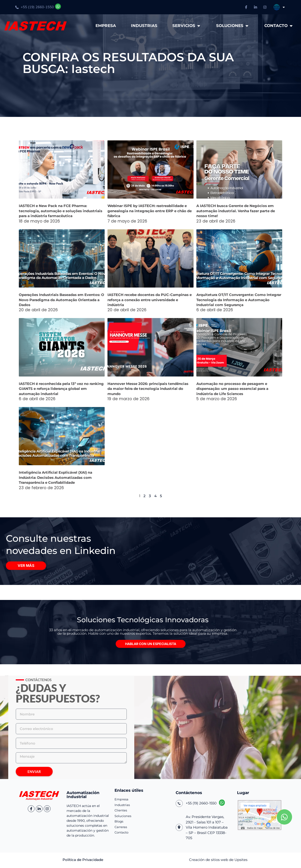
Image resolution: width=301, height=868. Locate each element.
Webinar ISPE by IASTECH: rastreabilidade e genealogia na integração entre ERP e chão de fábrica (150, 211)
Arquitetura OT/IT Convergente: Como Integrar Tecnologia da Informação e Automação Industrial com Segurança (239, 300)
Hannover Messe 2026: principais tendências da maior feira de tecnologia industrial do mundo (148, 389)
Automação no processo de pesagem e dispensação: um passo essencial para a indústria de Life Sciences (232, 389)
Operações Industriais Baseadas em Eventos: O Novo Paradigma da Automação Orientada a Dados (61, 300)
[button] (151, 645)
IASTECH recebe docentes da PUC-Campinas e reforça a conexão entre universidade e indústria (150, 300)
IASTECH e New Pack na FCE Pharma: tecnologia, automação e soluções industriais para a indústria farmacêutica (61, 211)
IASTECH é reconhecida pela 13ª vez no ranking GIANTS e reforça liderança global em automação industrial (61, 389)
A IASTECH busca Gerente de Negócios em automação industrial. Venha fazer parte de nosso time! (236, 211)
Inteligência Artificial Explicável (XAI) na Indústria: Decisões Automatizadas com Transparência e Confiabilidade (55, 477)
